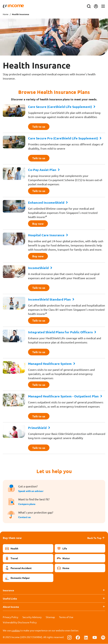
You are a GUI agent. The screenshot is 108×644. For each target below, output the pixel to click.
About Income (11, 607)
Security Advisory (32, 617)
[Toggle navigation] (103, 6)
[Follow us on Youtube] (95, 638)
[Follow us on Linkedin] (86, 638)
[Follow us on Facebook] (78, 638)
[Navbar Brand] (13, 6)
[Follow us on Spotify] (103, 638)
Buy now (38, 224)
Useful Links (10, 599)
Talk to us (39, 127)
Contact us (24, 517)
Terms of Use (66, 617)
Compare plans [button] (27, 504)
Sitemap (50, 617)
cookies (16, 631)
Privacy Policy (11, 617)
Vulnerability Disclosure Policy (20, 622)
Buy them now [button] (12, 538)
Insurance (8, 590)
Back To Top (96, 538)
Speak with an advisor (31, 491)
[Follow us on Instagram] (69, 638)
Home (6, 14)
